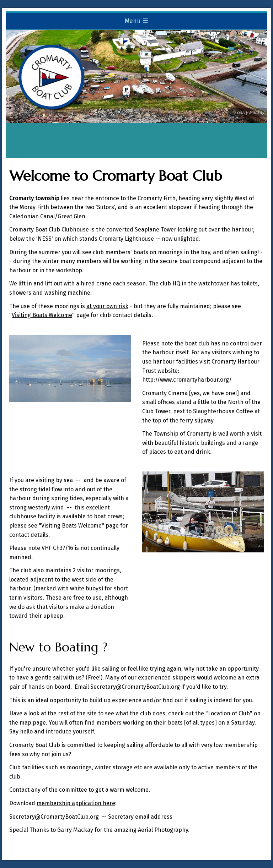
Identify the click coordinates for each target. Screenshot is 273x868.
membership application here (76, 803)
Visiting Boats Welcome (42, 315)
